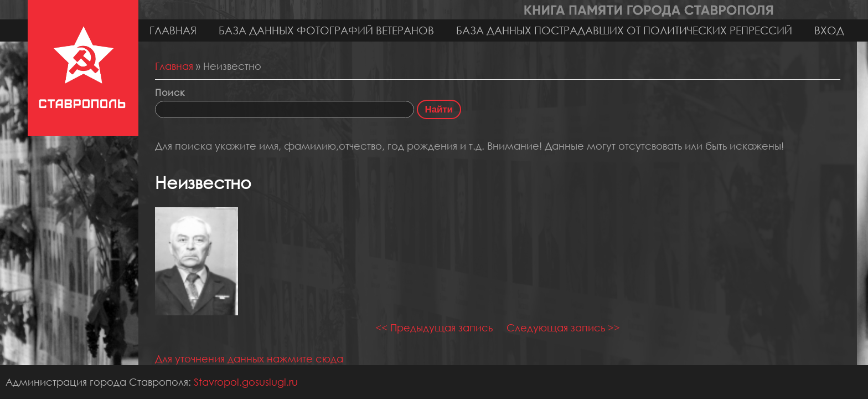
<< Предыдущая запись (434, 328)
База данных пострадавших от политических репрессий (624, 30)
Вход (829, 30)
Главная (173, 30)
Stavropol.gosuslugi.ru (246, 382)
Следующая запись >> (563, 328)
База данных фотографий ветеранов (326, 30)
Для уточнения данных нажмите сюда (249, 359)
